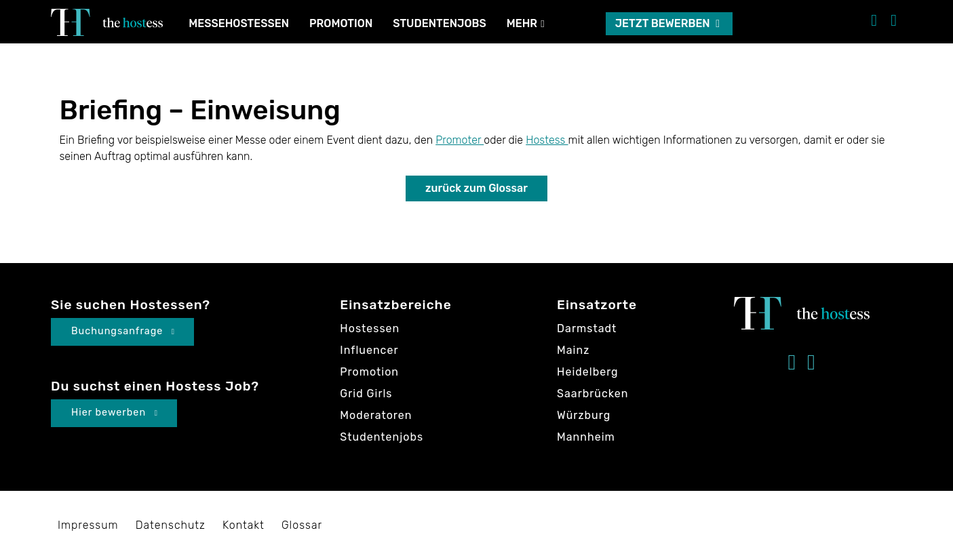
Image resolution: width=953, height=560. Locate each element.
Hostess (547, 140)
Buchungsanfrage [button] (123, 331)
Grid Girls (366, 394)
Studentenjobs (440, 23)
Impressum (88, 525)
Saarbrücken (592, 394)
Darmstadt (587, 328)
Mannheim (586, 437)
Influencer (369, 350)
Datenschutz (171, 525)
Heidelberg (588, 372)
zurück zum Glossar (476, 188)
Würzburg (584, 415)
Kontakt (244, 525)
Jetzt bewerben (667, 23)
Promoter (460, 140)
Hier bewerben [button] (115, 413)
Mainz (573, 350)
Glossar (302, 525)
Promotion (341, 23)
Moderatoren (376, 415)
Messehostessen (239, 23)
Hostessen (370, 328)
